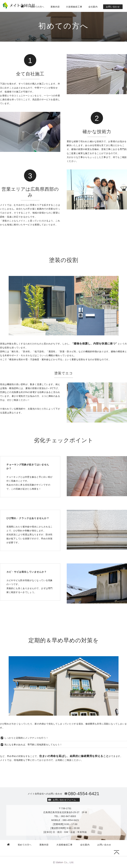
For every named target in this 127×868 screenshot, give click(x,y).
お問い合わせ (113, 7)
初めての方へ (37, 7)
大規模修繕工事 (74, 7)
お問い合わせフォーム (64, 800)
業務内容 (55, 7)
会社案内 (93, 7)
